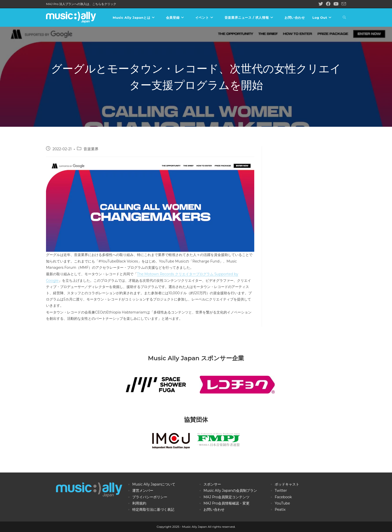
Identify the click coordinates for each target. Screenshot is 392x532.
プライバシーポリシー (150, 497)
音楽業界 (91, 149)
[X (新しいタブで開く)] (321, 4)
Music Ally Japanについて (154, 484)
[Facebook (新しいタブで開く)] (328, 4)
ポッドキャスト (287, 484)
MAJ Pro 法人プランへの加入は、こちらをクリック (81, 4)
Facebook (283, 497)
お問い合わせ (214, 509)
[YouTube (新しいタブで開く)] (336, 4)
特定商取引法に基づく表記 (153, 509)
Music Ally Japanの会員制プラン (230, 490)
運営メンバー (143, 490)
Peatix (280, 509)
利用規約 (139, 503)
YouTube (282, 503)
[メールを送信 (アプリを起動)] (343, 4)
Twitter (281, 490)
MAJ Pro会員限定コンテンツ (226, 497)
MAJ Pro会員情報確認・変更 (226, 503)
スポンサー (212, 484)
